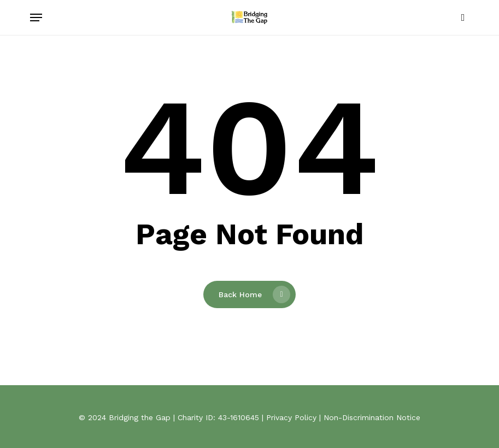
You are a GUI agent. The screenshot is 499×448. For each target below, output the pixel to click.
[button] (36, 17)
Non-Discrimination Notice (372, 417)
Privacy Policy (291, 417)
